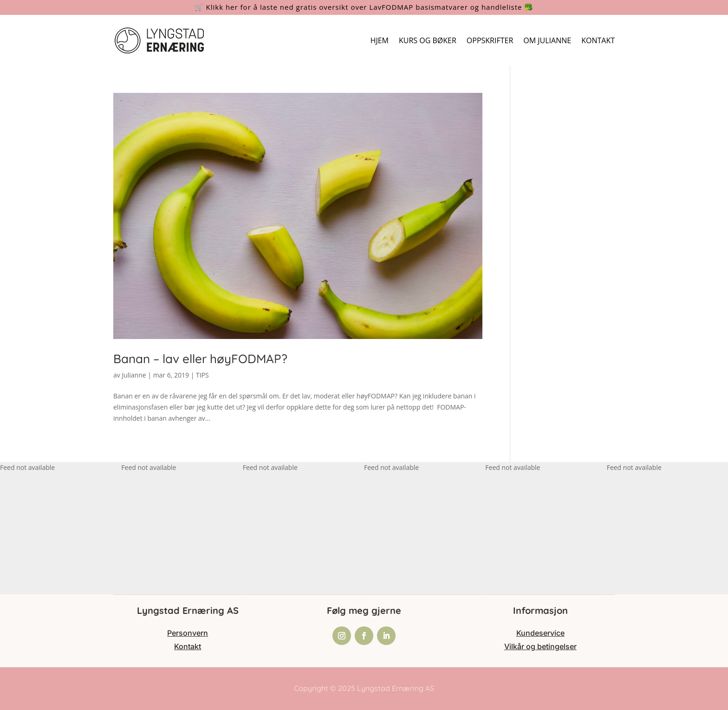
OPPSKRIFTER (490, 40)
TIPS (202, 375)
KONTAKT (598, 40)
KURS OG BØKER (428, 40)
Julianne (134, 375)
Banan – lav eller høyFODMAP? (200, 359)
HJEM (380, 40)
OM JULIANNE (547, 40)
